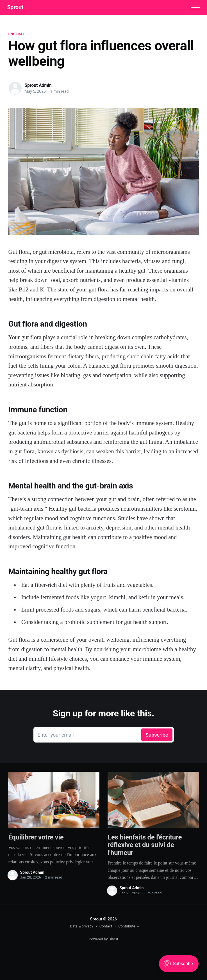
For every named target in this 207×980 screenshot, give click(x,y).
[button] (194, 8)
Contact (106, 927)
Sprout (16, 8)
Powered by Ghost (103, 940)
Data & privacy (82, 927)
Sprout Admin (38, 86)
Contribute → (129, 927)
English (16, 34)
